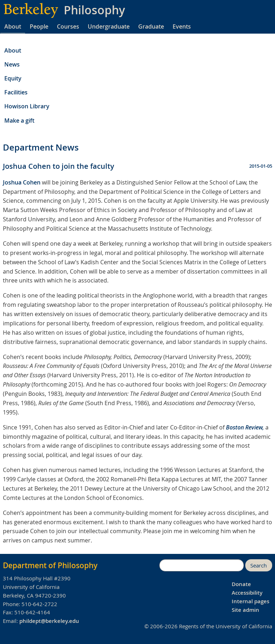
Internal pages (250, 601)
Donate (241, 584)
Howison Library (27, 106)
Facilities (16, 92)
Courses (68, 26)
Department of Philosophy (50, 565)
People (39, 26)
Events (182, 26)
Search (259, 566)
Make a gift (19, 121)
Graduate (151, 26)
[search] (202, 565)
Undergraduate (109, 26)
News (12, 64)
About (13, 26)
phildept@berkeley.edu (49, 621)
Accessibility (247, 593)
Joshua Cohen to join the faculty (59, 166)
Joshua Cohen (22, 182)
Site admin (245, 610)
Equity (13, 78)
